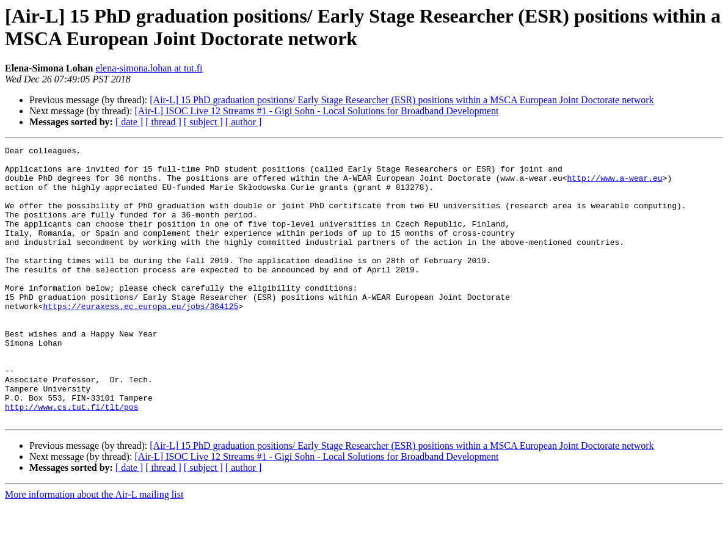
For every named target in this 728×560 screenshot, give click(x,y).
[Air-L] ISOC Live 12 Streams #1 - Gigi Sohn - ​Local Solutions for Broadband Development (316, 111)
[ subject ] (203, 122)
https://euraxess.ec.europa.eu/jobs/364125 (140, 339)
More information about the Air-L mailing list (94, 549)
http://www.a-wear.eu (614, 185)
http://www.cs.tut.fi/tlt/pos (71, 460)
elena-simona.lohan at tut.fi (149, 68)
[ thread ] (163, 122)
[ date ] (129, 122)
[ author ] (244, 122)
